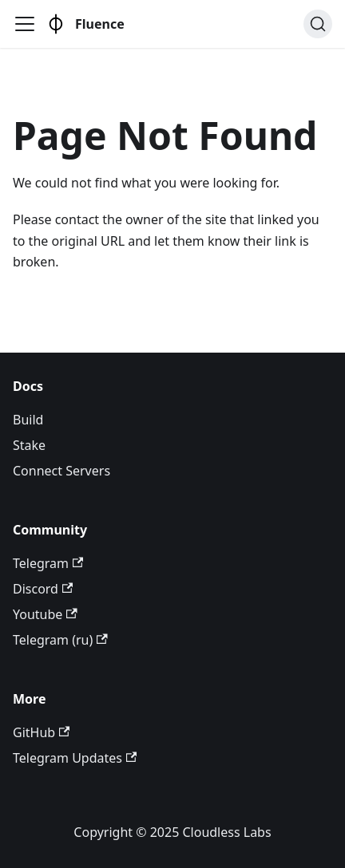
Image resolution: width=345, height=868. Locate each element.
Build (28, 420)
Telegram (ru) (60, 640)
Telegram (48, 563)
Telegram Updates (75, 758)
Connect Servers (61, 471)
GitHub (41, 732)
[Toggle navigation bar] (25, 24)
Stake (29, 445)
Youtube (45, 614)
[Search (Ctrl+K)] (318, 24)
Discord (43, 589)
